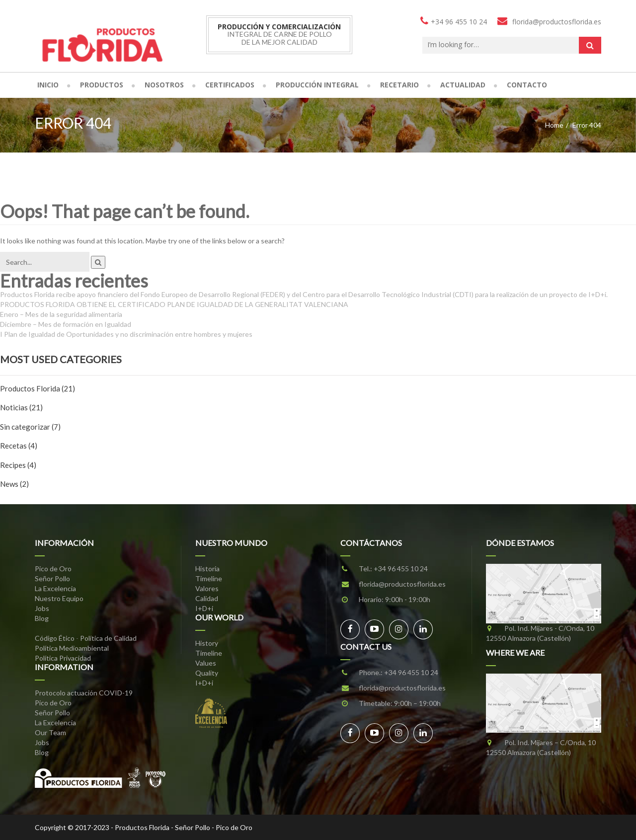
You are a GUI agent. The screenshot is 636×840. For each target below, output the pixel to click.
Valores (207, 588)
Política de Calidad (108, 638)
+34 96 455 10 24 (401, 569)
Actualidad (463, 85)
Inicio (48, 85)
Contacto (527, 85)
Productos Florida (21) (38, 388)
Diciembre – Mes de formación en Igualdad (66, 324)
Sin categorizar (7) (30, 427)
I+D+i (204, 608)
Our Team (50, 732)
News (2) (14, 484)
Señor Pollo (52, 578)
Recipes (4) (18, 465)
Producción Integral (317, 85)
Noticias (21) (21, 407)
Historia (207, 569)
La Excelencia (55, 588)
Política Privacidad (63, 658)
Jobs (42, 608)
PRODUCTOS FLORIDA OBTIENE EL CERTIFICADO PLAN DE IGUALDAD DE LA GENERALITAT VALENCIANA (174, 304)
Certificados (230, 85)
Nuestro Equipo (59, 598)
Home (554, 125)
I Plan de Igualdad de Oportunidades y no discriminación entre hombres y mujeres (126, 334)
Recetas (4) (19, 446)
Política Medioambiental (72, 648)
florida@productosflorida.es (402, 584)
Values (206, 663)
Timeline (209, 578)
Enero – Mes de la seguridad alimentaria (61, 314)
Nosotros (164, 85)
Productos (102, 85)
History (207, 643)
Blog (42, 618)
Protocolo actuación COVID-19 (84, 693)
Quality (207, 673)
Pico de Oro (53, 569)
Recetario (399, 85)
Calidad (207, 598)
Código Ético (55, 638)
